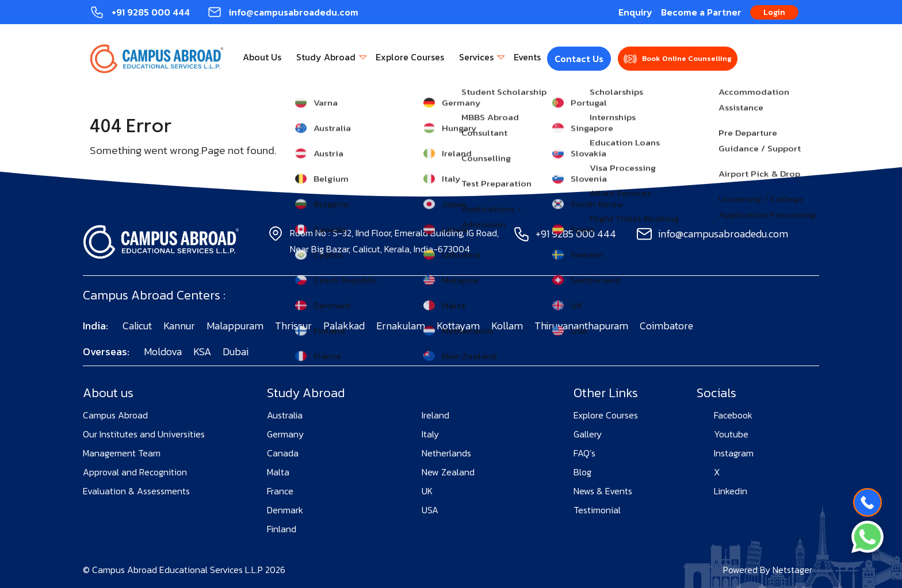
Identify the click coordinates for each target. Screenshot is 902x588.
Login (774, 12)
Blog (582, 472)
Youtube (731, 434)
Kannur (179, 326)
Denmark (285, 510)
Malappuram (235, 326)
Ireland (435, 415)
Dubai (236, 351)
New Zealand (448, 472)
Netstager (792, 570)
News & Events (603, 491)
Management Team (122, 453)
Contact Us (579, 59)
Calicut (137, 326)
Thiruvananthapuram (581, 326)
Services (476, 57)
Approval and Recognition (135, 472)
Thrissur (293, 326)
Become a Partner (701, 12)
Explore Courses (410, 57)
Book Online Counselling (687, 58)
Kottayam (458, 326)
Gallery (588, 434)
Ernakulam (401, 326)
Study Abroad (326, 57)
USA (430, 510)
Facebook (733, 415)
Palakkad (344, 326)
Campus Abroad (115, 415)
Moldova (163, 351)
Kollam (507, 326)
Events (527, 57)
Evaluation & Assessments (136, 491)
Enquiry (635, 12)
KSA (202, 351)
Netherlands (446, 453)
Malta (278, 472)
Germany (285, 434)
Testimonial (597, 510)
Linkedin (731, 491)
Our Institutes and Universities (144, 434)
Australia (285, 415)
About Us (262, 57)
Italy (430, 434)
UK (427, 491)
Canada (283, 453)
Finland (282, 529)
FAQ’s (584, 453)
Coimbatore (666, 326)
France (280, 491)
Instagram (734, 453)
